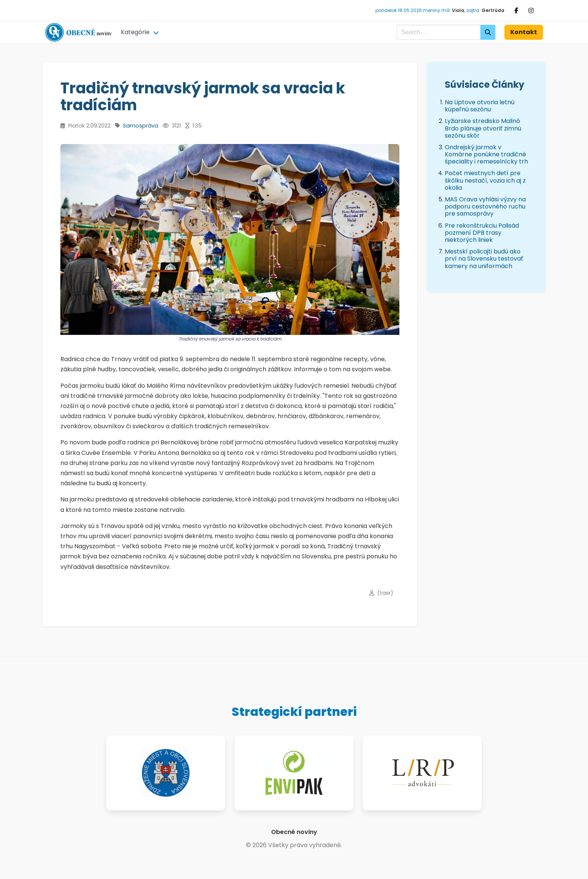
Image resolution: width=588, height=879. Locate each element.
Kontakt (524, 32)
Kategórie (135, 32)
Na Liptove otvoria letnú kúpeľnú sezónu (480, 106)
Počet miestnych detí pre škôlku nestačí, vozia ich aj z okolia (485, 180)
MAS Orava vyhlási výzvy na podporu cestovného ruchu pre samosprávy (485, 206)
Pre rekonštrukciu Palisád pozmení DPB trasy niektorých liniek (482, 233)
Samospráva (141, 126)
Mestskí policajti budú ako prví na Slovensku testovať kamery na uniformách (484, 259)
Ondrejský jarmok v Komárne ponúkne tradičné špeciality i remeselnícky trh (486, 154)
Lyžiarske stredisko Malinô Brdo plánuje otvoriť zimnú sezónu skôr (483, 128)
